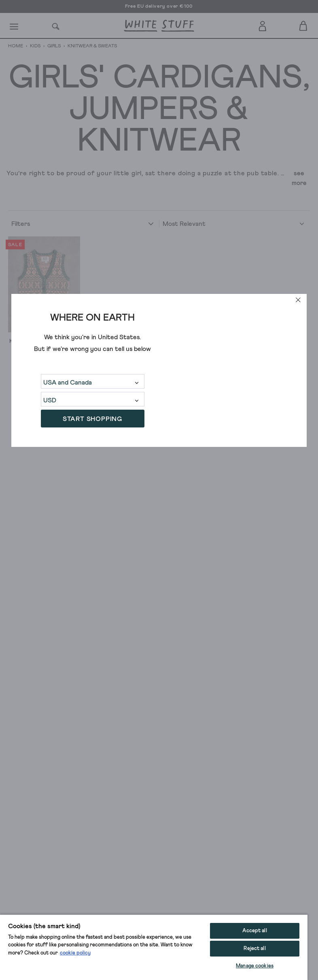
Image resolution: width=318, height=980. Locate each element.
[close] (298, 300)
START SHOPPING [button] (92, 419)
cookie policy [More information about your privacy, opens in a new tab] (75, 953)
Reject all (254, 949)
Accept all (254, 931)
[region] (154, 947)
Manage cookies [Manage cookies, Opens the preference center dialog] (255, 966)
